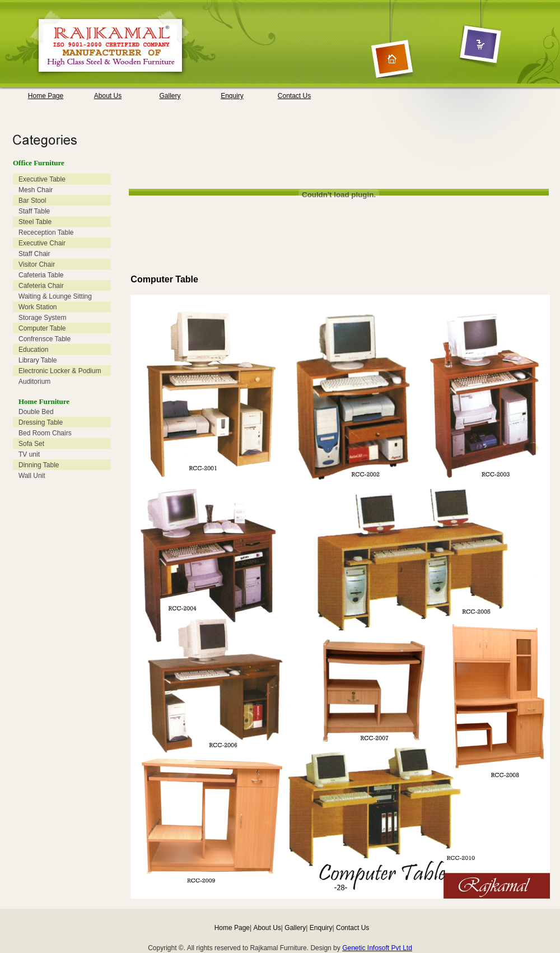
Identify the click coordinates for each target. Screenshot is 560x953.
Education (33, 350)
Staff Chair (34, 254)
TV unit (29, 454)
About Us (108, 96)
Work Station (38, 307)
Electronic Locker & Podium (60, 371)
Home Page (46, 96)
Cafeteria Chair (41, 286)
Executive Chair (42, 243)
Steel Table (35, 222)
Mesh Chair (36, 190)
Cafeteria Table (41, 275)
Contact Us (294, 96)
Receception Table (46, 233)
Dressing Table (41, 422)
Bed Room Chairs (45, 433)
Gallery (170, 96)
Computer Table (42, 328)
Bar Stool (32, 201)
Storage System (42, 318)
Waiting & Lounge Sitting (55, 296)
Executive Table (42, 179)
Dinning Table (39, 465)
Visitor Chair (37, 264)
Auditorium (34, 382)
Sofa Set (31, 444)
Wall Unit (32, 476)
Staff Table (34, 211)
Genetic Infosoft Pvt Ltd (377, 948)
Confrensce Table (45, 339)
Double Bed (36, 412)
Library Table (38, 360)
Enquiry (232, 96)
